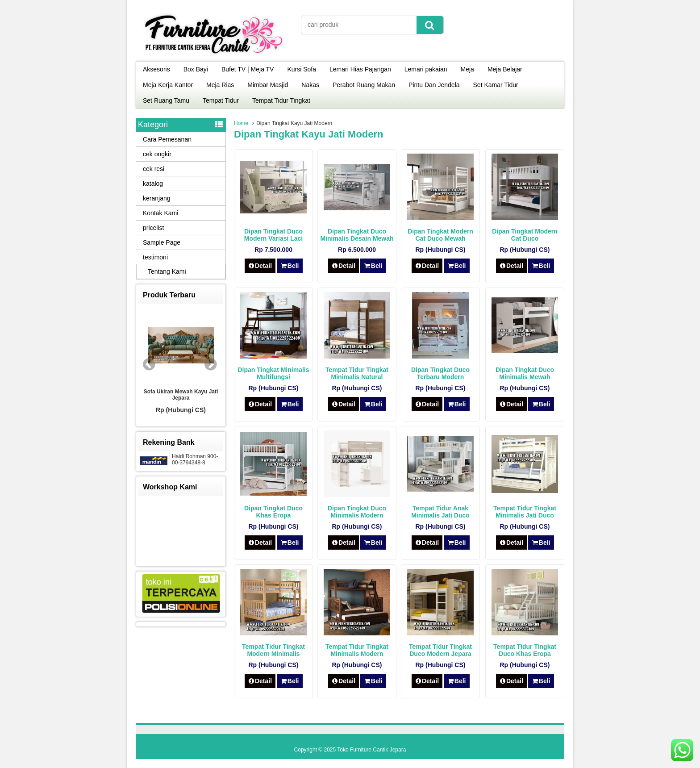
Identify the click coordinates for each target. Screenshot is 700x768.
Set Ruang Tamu (166, 100)
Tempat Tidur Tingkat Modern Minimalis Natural (273, 654)
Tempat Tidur (221, 100)
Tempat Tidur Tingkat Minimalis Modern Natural (357, 654)
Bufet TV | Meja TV (248, 69)
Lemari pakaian (426, 69)
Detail (260, 266)
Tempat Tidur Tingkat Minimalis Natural (357, 373)
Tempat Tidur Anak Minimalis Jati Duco (440, 512)
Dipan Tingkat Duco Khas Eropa (273, 512)
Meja (467, 69)
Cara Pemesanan (167, 139)
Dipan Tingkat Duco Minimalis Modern (357, 512)
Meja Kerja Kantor (168, 85)
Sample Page (162, 242)
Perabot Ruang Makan (364, 85)
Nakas (310, 85)
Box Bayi (196, 69)
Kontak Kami (160, 213)
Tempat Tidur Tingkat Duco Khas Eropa (525, 650)
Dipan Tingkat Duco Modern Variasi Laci (274, 235)
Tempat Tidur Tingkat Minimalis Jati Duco (525, 512)
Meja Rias (220, 85)
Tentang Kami (167, 271)
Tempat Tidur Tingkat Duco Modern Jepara (440, 650)
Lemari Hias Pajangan (360, 69)
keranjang (157, 198)
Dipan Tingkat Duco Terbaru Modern (440, 373)
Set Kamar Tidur (496, 85)
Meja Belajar (505, 69)
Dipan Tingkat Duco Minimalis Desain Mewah (357, 235)
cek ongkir (157, 154)
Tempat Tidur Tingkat (281, 100)
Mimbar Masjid (268, 85)
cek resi (154, 169)
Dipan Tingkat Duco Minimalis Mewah (525, 373)
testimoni (155, 257)
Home (241, 123)
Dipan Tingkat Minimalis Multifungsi (274, 373)
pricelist (153, 228)
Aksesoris (156, 69)
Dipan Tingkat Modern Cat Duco (525, 235)
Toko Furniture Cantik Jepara (371, 750)
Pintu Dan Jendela (434, 85)
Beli (290, 266)
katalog (153, 184)
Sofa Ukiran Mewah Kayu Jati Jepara (181, 395)
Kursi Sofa (302, 69)
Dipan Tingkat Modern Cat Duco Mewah (440, 235)
